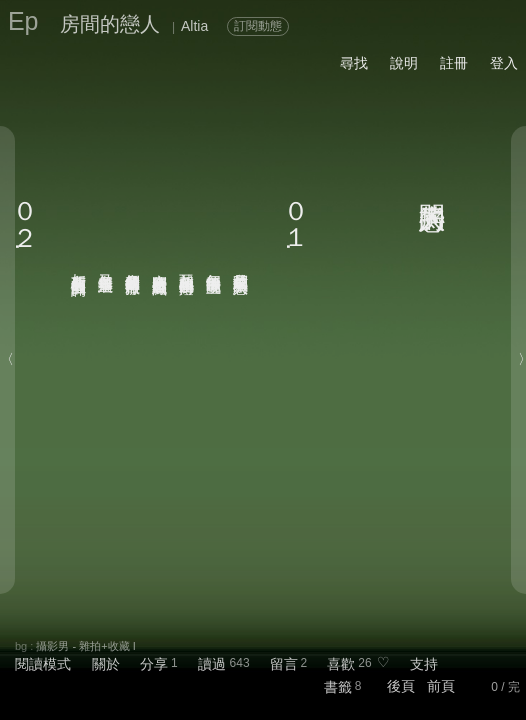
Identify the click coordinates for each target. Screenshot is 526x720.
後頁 (401, 686)
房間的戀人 (110, 24)
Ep (23, 21)
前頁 (441, 686)
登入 (504, 63)
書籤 (338, 687)
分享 (154, 664)
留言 (284, 664)
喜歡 (341, 664)
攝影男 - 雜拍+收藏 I (85, 646)
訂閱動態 (258, 26)
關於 (106, 664)
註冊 (454, 63)
